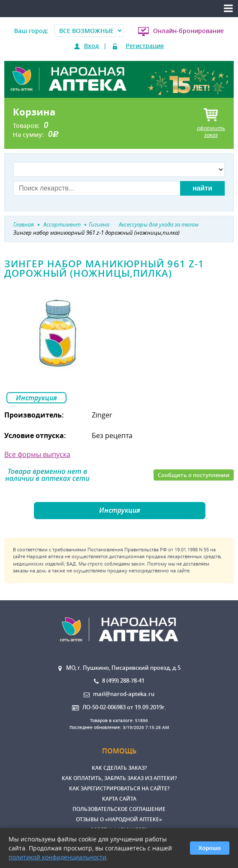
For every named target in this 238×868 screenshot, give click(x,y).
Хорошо (210, 848)
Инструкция (36, 398)
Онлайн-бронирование (188, 31)
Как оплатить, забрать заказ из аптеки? (119, 778)
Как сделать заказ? (119, 768)
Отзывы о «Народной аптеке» (119, 819)
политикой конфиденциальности (57, 857)
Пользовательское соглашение (119, 809)
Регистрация (145, 46)
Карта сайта (119, 799)
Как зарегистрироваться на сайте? (119, 788)
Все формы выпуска (37, 454)
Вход (92, 46)
